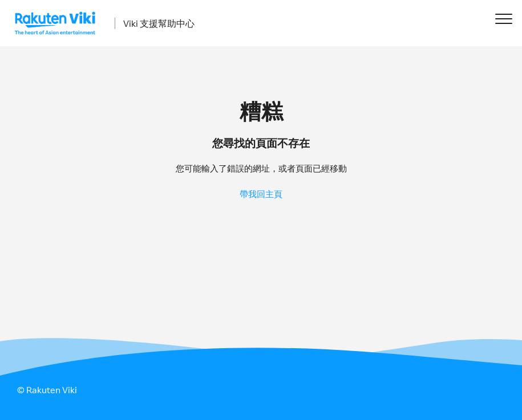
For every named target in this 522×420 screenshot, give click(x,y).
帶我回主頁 (261, 194)
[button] (503, 19)
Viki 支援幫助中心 (159, 23)
